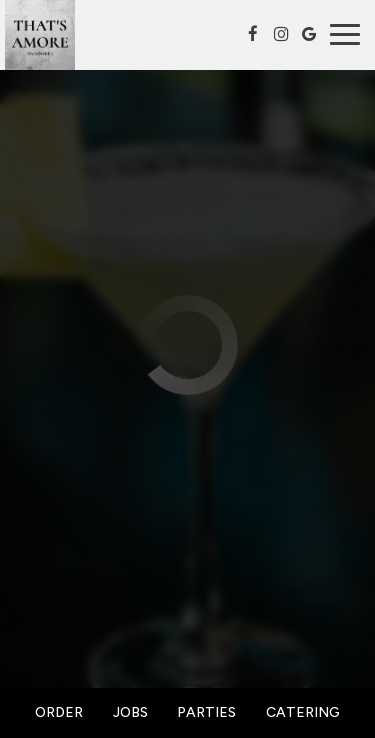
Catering (303, 712)
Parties (206, 712)
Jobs (130, 712)
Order (59, 712)
